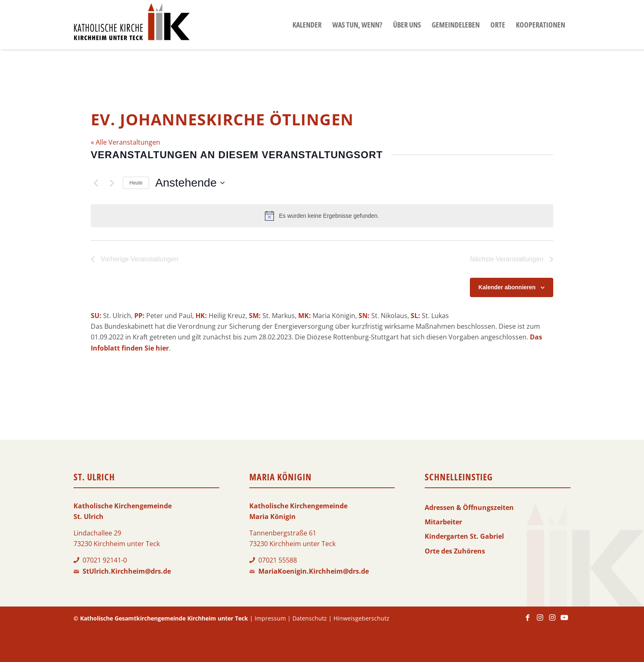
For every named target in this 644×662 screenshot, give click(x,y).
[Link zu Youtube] (564, 621)
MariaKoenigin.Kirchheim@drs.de (314, 571)
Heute (136, 183)
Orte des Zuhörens (455, 551)
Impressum (270, 618)
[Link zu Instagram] (540, 621)
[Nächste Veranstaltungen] (112, 183)
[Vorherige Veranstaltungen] (96, 183)
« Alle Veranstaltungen (125, 142)
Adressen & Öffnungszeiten (469, 507)
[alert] (322, 216)
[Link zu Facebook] (527, 621)
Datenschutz (310, 618)
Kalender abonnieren (507, 287)
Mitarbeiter (443, 522)
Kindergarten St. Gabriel (464, 536)
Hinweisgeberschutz (361, 618)
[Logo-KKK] (132, 25)
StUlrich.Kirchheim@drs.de (127, 571)
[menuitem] (307, 25)
